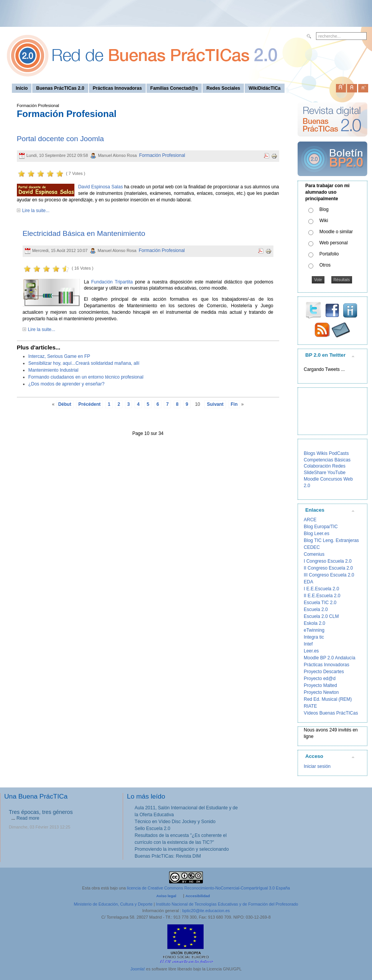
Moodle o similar (336, 232)
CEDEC (312, 547)
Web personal (334, 243)
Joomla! (138, 969)
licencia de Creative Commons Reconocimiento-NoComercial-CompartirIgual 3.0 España (208, 888)
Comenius (314, 554)
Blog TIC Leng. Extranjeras (331, 540)
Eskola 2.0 (314, 623)
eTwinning (314, 630)
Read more (28, 818)
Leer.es (311, 651)
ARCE (310, 520)
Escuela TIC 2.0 (320, 603)
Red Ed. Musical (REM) (328, 699)
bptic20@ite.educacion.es (206, 911)
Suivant (215, 404)
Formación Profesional (162, 155)
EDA (309, 582)
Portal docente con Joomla (60, 139)
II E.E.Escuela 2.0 (322, 596)
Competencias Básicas (327, 460)
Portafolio (329, 254)
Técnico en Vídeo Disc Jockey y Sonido (175, 822)
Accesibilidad (198, 896)
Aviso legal (166, 896)
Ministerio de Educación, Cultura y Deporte (113, 904)
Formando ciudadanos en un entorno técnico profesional (86, 377)
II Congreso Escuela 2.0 (328, 568)
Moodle (311, 479)
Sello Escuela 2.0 (152, 828)
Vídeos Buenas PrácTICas (331, 713)
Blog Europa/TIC (321, 527)
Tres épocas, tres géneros (41, 812)
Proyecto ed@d (320, 679)
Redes (339, 466)
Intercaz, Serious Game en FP (59, 356)
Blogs (309, 453)
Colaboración (317, 466)
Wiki (324, 221)
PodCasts (339, 453)
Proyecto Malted (320, 685)
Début (65, 404)
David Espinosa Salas (101, 187)
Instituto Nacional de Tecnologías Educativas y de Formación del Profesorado (227, 904)
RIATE (310, 706)
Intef (308, 644)
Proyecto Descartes (324, 672)
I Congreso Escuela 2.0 (328, 561)
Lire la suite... (36, 211)
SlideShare (315, 473)
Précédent (89, 404)
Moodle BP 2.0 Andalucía (330, 658)
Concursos (331, 479)
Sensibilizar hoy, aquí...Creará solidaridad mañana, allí (84, 363)
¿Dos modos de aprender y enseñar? (67, 384)
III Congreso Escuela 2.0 (329, 575)
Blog (324, 209)
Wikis (322, 453)
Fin (234, 404)
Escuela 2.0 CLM (321, 616)
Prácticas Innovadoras (327, 665)
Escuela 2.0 (316, 609)
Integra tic (314, 637)
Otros (325, 265)
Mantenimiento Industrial (53, 370)
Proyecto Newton (321, 692)
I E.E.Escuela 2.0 (321, 589)
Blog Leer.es (317, 534)
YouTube (337, 473)
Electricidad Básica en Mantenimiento (84, 233)
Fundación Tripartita (112, 282)
